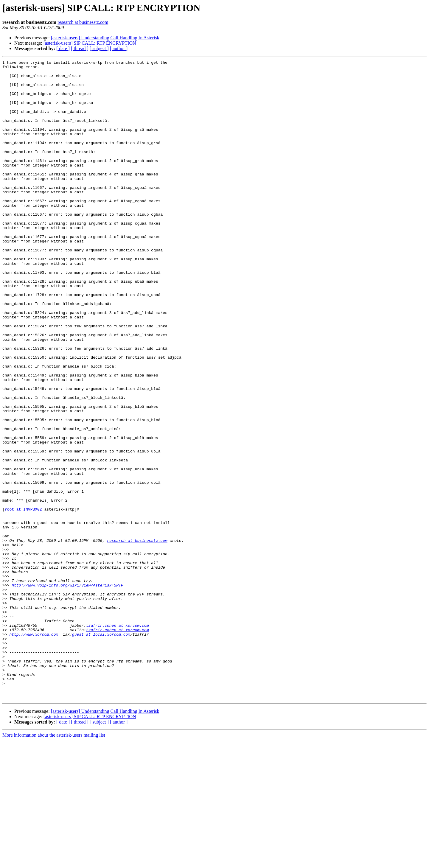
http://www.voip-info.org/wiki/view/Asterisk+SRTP (67, 690)
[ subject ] (99, 48)
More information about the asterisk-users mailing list (54, 863)
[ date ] (63, 48)
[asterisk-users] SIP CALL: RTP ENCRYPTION (90, 43)
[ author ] (119, 48)
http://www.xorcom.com (34, 749)
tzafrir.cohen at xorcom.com (118, 739)
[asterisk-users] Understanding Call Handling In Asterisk (105, 38)
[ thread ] (80, 48)
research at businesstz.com (83, 22)
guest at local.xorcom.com (101, 749)
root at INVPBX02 (23, 599)
